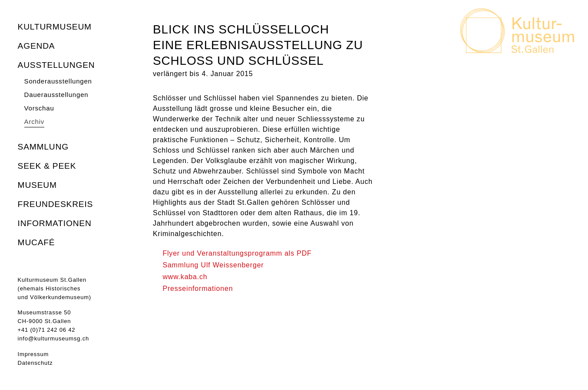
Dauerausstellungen (56, 95)
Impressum (33, 354)
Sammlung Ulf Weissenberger (213, 265)
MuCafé (36, 242)
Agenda (36, 46)
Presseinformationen (198, 288)
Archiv (34, 122)
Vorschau (39, 108)
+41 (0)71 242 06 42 (47, 330)
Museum (37, 185)
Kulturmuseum (55, 27)
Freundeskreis (56, 204)
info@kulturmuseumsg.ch (53, 338)
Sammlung (43, 147)
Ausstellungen (56, 65)
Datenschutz (35, 363)
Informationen (55, 223)
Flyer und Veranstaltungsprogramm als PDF (237, 253)
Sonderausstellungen (58, 81)
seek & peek (47, 166)
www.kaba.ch (185, 277)
